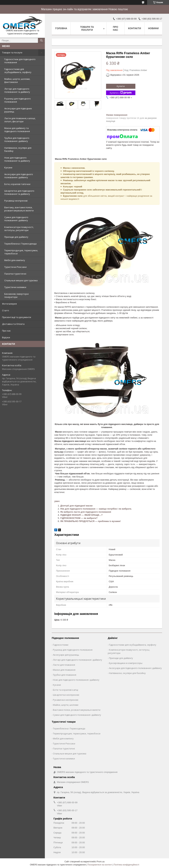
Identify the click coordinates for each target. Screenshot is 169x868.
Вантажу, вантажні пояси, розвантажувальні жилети (19, 209)
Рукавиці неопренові (16, 201)
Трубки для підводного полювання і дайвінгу (17, 140)
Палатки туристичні (15, 274)
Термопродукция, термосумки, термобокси (21, 252)
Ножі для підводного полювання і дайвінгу (76, 680)
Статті (6, 310)
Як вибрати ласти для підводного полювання (86, 512)
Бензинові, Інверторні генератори (16, 295)
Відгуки (6, 337)
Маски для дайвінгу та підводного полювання (17, 130)
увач (57, 501)
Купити (121, 86)
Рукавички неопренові (66, 700)
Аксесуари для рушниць (66, 655)
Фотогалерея (9, 304)
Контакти (135, 28)
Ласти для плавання (64, 665)
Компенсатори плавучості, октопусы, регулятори (19, 229)
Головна (61, 28)
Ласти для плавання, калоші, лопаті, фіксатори (20, 120)
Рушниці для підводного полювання (18, 100)
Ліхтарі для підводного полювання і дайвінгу (78, 660)
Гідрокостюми (61, 645)
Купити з (121, 93)
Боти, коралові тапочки (17, 184)
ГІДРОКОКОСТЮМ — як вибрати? (79, 518)
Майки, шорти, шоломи (66, 705)
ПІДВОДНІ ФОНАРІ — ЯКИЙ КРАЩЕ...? (81, 515)
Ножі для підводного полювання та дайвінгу (17, 159)
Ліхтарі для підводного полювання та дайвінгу (17, 90)
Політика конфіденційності (126, 865)
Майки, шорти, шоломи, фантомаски (17, 80)
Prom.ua (101, 862)
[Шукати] (41, 40)
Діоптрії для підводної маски (76, 506)
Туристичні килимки (15, 287)
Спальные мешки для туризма (21, 280)
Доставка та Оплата (13, 324)
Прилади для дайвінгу (16, 237)
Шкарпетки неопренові (66, 695)
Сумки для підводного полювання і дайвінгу (16, 219)
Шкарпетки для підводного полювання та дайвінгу (19, 192)
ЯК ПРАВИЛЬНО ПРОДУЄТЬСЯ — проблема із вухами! (91, 521)
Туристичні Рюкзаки (15, 267)
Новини (153, 28)
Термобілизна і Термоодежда (20, 244)
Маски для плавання (64, 670)
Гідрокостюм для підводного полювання (20, 61)
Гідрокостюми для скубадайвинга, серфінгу (18, 71)
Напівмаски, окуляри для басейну (18, 149)
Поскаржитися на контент (100, 865)
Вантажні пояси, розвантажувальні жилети (77, 710)
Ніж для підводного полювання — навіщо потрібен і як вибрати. (96, 509)
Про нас (6, 331)
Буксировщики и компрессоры (126, 663)
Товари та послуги (12, 52)
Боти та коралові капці (66, 690)
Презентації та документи (17, 317)
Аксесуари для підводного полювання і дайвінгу (19, 176)
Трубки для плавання (65, 675)
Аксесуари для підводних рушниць (18, 110)
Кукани (8, 167)
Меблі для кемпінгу (15, 260)
